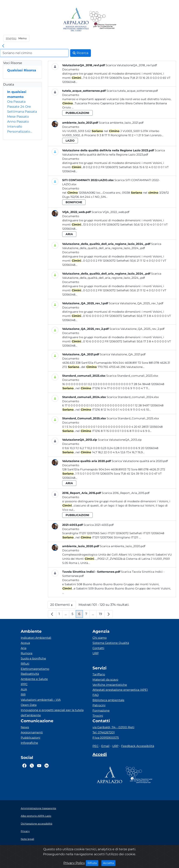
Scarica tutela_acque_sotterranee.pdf (132, 91)
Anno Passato (18, 122)
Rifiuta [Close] (93, 863)
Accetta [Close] (109, 863)
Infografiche (29, 743)
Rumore (27, 653)
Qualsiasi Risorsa (22, 70)
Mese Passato (18, 117)
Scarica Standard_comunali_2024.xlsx (133, 397)
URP (96, 653)
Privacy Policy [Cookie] (74, 863)
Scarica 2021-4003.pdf (99, 525)
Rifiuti (25, 664)
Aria (24, 648)
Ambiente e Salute (34, 679)
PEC (95, 746)
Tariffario (99, 674)
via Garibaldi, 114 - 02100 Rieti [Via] (113, 727)
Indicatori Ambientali (36, 638)
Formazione (101, 710)
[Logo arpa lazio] (76, 20)
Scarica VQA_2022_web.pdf (110, 212)
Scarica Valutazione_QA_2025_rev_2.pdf (137, 329)
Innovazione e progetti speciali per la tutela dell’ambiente (52, 713)
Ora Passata (16, 102)
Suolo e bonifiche (33, 658)
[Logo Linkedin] (47, 766)
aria (69, 234)
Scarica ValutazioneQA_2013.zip (120, 440)
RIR (23, 695)
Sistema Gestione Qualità (111, 643)
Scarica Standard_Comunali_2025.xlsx (133, 418)
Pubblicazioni (30, 738)
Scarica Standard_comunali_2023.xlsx (132, 376)
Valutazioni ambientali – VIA (41, 700)
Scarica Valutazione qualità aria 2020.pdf (140, 461)
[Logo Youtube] (39, 766)
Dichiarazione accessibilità (36, 824)
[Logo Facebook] (24, 766)
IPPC (24, 684)
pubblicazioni (77, 113)
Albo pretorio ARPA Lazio (36, 816)
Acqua (25, 643)
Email (105, 746)
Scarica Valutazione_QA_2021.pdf (123, 354)
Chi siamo (100, 638)
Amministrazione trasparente (38, 808)
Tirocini (98, 716)
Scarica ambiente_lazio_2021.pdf (121, 123)
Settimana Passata (22, 112)
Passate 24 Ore (19, 107)
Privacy (25, 831)
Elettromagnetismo (35, 669)
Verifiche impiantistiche (110, 685)
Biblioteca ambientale (108, 700)
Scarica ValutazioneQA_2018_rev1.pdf (131, 65)
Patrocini (99, 705)
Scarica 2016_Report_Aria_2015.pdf (126, 493)
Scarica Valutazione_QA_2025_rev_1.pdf (136, 303)
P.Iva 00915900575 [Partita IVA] (106, 738)
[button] (16, 38)
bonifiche (74, 202)
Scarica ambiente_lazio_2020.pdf (123, 546)
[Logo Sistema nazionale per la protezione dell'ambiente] (103, 20)
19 (102, 615)
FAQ (96, 695)
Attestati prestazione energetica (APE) (120, 690)
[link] (3, 46)
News (25, 727)
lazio (70, 141)
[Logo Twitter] (32, 766)
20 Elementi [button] (63, 606)
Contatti (98, 648)
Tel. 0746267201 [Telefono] (104, 732)
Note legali (27, 839)
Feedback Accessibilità (138, 746)
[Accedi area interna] (100, 755)
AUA (24, 689)
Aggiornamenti (32, 732)
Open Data (29, 705)
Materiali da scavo (105, 680)
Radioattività (30, 674)
